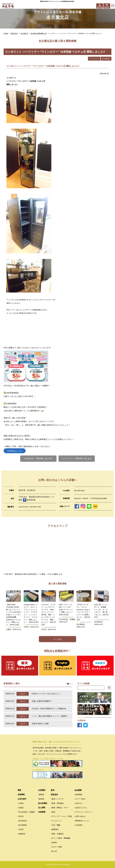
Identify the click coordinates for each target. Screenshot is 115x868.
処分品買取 (43, 803)
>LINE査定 (79, 825)
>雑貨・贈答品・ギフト (60, 808)
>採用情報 (78, 795)
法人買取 (42, 808)
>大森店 (21, 808)
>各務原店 (22, 834)
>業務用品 (55, 829)
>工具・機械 (56, 825)
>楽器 (53, 812)
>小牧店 (21, 803)
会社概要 (78, 790)
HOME (6, 33)
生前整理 (42, 812)
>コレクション (56, 821)
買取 (19, 790)
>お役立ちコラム (81, 808)
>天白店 (21, 816)
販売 (53, 790)
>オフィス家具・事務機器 (61, 838)
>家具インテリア (57, 799)
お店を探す (22, 799)
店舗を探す (14, 33)
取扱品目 (54, 795)
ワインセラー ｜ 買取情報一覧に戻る (77, 459)
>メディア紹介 (80, 799)
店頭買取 (21, 795)
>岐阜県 (41, 799)
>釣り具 (54, 851)
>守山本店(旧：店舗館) (26, 812)
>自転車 (54, 842)
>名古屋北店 (22, 821)
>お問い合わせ (80, 816)
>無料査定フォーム (82, 821)
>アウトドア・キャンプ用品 (61, 816)
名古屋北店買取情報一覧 (39, 33)
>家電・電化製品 (57, 803)
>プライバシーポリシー (83, 812)
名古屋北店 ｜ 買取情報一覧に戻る (38, 459)
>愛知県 (41, 795)
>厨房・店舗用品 (57, 834)
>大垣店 (21, 829)
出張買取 (42, 790)
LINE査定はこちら (15, 451)
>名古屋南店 (22, 825)
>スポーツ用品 (56, 847)
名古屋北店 (24, 33)
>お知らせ (78, 803)
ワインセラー (94, 59)
